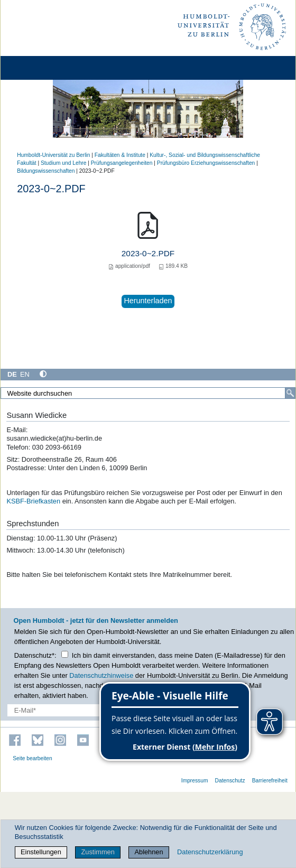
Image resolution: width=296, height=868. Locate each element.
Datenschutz (230, 781)
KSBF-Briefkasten (33, 501)
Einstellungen (41, 852)
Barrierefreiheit (270, 781)
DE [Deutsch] (12, 374)
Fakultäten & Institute (120, 155)
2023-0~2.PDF (148, 253)
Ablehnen (149, 852)
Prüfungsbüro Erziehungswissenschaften (206, 163)
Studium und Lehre (63, 163)
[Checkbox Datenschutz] (65, 654)
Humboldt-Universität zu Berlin (53, 155)
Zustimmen (98, 852)
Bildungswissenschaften (46, 171)
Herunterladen (148, 301)
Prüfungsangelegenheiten (122, 163)
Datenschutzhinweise (101, 675)
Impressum (195, 781)
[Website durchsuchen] (148, 393)
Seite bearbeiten (33, 758)
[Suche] (290, 393)
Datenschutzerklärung (210, 852)
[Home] (38, 68)
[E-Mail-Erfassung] (65, 710)
